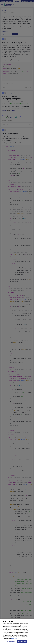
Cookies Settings (11, 642)
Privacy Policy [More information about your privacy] (14, 639)
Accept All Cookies (22, 642)
